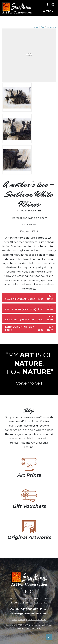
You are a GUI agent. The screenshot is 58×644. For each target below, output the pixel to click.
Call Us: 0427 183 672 (24, 609)
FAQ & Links (40, 603)
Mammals (51, 27)
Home (35, 27)
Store (37, 598)
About (26, 598)
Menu (48, 11)
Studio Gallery (20, 603)
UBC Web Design (34, 628)
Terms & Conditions (37, 620)
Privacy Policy (18, 620)
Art (42, 27)
